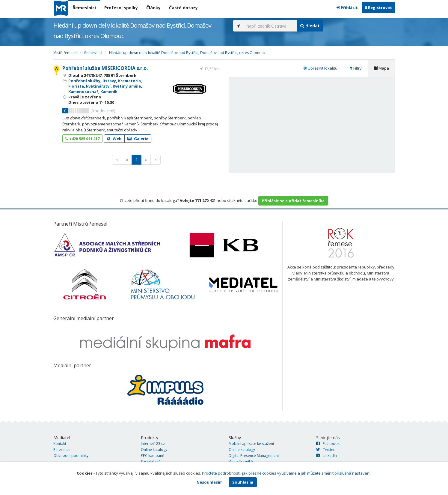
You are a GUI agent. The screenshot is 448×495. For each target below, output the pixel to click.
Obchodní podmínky (71, 456)
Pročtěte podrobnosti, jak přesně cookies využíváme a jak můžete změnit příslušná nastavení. (287, 473)
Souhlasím (243, 482)
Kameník (109, 91)
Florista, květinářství (89, 86)
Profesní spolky (121, 8)
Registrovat (378, 7)
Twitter (325, 450)
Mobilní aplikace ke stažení (251, 444)
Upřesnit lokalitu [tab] (320, 68)
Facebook (328, 444)
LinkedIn (326, 456)
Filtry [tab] (356, 68)
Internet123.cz (153, 444)
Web (114, 139)
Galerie (138, 139)
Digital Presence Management (254, 456)
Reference (62, 450)
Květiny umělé (127, 86)
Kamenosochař (83, 91)
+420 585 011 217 (82, 139)
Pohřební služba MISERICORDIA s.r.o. (105, 68)
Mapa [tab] (381, 68)
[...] (270, 26)
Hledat (310, 26)
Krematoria (129, 81)
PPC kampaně (153, 456)
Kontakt (60, 444)
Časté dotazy (183, 8)
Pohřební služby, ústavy (92, 81)
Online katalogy (154, 450)
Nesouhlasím (210, 482)
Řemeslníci (84, 8)
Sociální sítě (151, 462)
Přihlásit (347, 7)
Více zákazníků (241, 462)
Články (153, 8)
